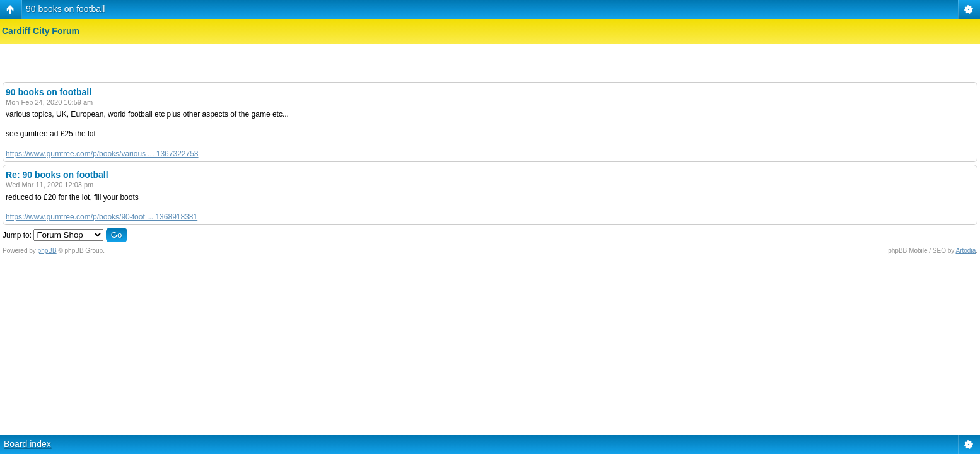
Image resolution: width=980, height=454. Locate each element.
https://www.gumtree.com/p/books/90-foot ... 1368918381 (102, 217)
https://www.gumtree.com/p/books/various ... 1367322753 (102, 154)
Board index (27, 444)
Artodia (966, 251)
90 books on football (65, 9)
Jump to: (17, 235)
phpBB (47, 251)
